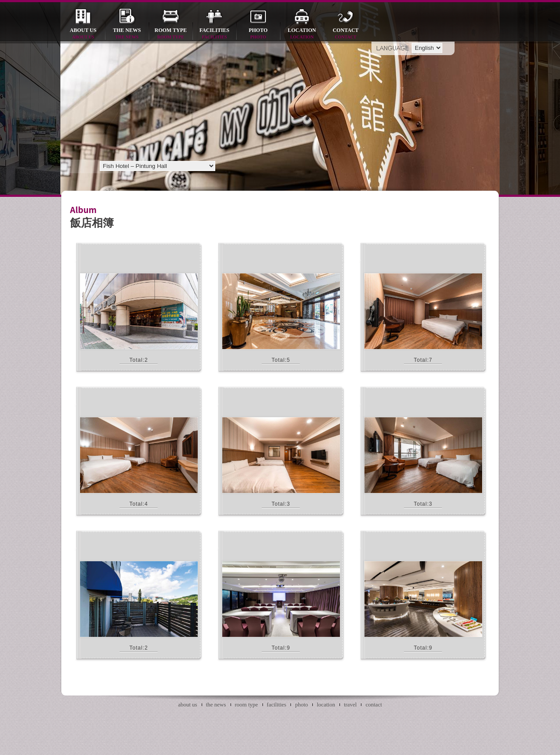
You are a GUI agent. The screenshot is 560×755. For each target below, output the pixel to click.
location (302, 34)
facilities (214, 34)
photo (258, 34)
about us (83, 34)
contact (346, 34)
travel (350, 704)
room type (171, 34)
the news (127, 34)
